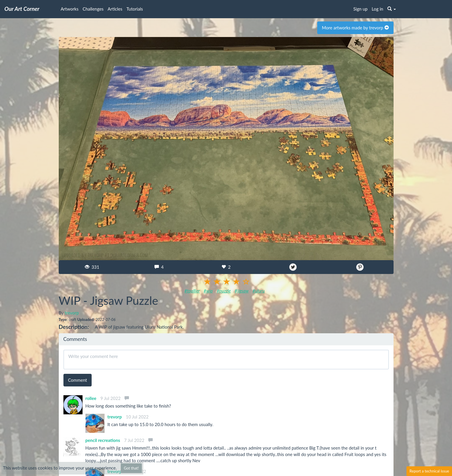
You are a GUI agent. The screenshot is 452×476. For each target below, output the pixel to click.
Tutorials (135, 9)
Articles (115, 9)
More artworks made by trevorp (355, 28)
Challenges (93, 9)
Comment (78, 380)
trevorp (72, 313)
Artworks (70, 9)
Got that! (131, 468)
